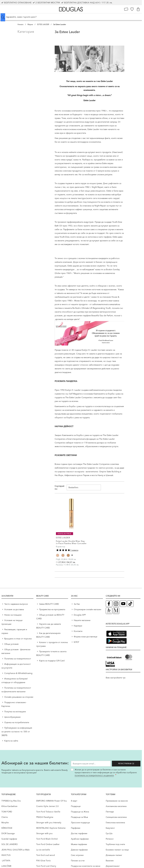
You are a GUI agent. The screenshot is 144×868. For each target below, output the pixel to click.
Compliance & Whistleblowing (18, 673)
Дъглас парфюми (79, 833)
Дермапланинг (113, 866)
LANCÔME (6, 866)
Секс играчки (77, 855)
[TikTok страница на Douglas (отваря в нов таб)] (130, 604)
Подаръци (76, 806)
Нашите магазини (82, 620)
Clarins (5, 817)
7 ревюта (74, 550)
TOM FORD (7, 812)
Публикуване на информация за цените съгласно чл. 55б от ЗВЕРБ (17, 732)
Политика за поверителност (18, 659)
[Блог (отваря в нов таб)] (109, 611)
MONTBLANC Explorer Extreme (51, 828)
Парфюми (76, 828)
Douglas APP (80, 615)
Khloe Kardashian (9, 806)
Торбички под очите (115, 844)
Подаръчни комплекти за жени (86, 866)
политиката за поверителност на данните (94, 775)
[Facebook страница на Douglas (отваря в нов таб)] (109, 604)
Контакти (78, 631)
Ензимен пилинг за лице (117, 850)
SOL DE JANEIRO (10, 844)
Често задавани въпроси (16, 604)
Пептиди (110, 812)
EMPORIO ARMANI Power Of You (52, 801)
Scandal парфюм (9, 839)
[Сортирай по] (84, 487)
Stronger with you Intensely (49, 823)
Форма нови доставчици (85, 637)
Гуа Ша (109, 833)
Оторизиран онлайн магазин (87, 609)
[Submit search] (3, 17)
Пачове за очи (78, 861)
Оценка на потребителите (17, 722)
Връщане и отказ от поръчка (18, 639)
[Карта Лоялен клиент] (126, 9)
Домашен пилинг (114, 855)
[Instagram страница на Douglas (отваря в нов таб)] (116, 604)
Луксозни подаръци (80, 823)
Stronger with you (44, 833)
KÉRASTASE (7, 828)
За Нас (77, 604)
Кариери (78, 626)
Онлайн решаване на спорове (19, 697)
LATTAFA (6, 861)
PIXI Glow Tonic (44, 861)
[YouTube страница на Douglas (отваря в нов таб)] (123, 604)
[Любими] (132, 9)
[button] (34, 32)
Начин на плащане (13, 615)
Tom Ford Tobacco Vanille (48, 812)
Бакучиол (110, 828)
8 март (74, 801)
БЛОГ (76, 642)
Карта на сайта (11, 741)
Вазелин (110, 861)
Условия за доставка (14, 609)
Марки (30, 24)
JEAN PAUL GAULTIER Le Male (15, 850)
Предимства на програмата (52, 609)
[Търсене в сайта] (71, 17)
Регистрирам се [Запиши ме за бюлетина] (126, 764)
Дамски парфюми (79, 850)
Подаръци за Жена (80, 812)
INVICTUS (6, 855)
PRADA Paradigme (45, 817)
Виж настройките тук (116, 678)
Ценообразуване (12, 717)
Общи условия (11, 644)
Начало (20, 24)
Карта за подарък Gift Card (52, 661)
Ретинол (110, 839)
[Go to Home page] (71, 9)
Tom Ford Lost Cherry (46, 866)
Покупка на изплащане (15, 712)
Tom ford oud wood (46, 855)
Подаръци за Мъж (79, 817)
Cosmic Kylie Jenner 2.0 (47, 806)
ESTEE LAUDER (43, 24)
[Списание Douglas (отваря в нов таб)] (116, 611)
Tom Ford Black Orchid (47, 839)
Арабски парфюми (80, 839)
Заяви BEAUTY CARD (49, 604)
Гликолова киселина (115, 823)
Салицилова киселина (116, 817)
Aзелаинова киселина (116, 806)
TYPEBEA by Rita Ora (11, 801)
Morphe (5, 823)
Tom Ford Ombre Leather (48, 844)
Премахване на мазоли (117, 801)
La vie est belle (43, 850)
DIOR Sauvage (8, 833)
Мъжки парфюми (79, 844)
